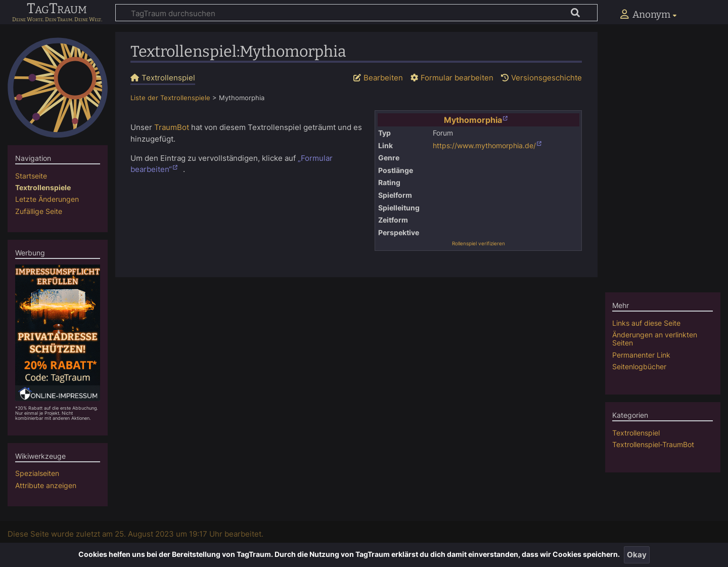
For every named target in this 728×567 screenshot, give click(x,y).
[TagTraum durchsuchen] (356, 13)
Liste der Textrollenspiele (170, 98)
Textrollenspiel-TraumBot (653, 444)
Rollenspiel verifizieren (479, 243)
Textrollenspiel (636, 433)
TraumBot (172, 127)
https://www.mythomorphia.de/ (484, 146)
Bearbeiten (383, 78)
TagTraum (57, 9)
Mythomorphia (473, 120)
